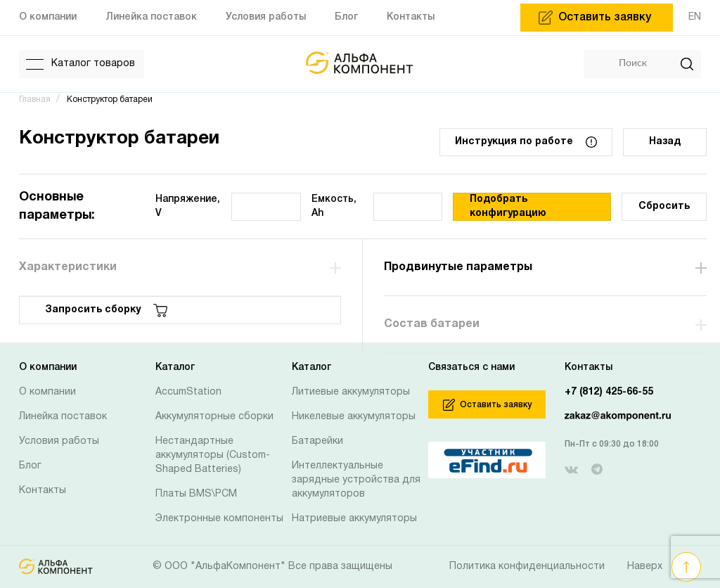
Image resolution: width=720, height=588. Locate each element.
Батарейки (317, 441)
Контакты (43, 491)
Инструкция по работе (526, 142)
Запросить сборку (106, 311)
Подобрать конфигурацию (508, 206)
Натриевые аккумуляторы (354, 519)
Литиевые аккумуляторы (351, 392)
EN (695, 17)
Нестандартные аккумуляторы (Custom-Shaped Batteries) (213, 455)
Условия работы (59, 441)
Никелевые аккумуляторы (354, 417)
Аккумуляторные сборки (214, 417)
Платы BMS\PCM (196, 494)
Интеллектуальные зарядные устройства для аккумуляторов (356, 480)
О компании (47, 392)
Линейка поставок (63, 417)
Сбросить (664, 206)
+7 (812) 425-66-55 (609, 392)
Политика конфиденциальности (527, 567)
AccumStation (188, 392)
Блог (30, 466)
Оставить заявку (487, 405)
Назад (665, 142)
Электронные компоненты (219, 519)
